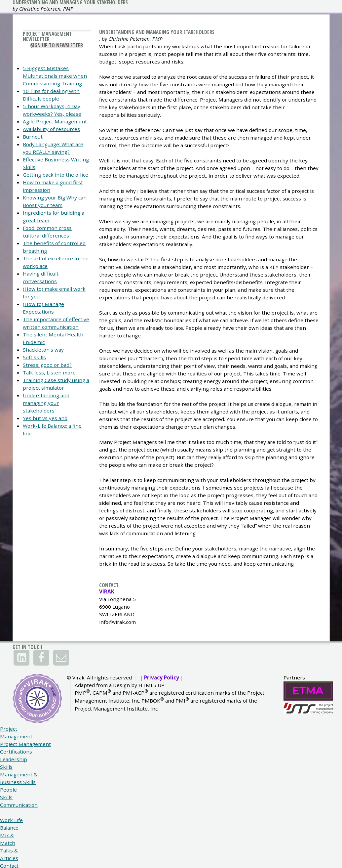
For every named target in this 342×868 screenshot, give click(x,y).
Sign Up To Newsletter (55, 117)
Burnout (33, 232)
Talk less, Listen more (49, 483)
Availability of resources (51, 225)
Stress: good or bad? (47, 476)
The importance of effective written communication (45, 430)
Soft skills (34, 468)
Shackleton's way (43, 460)
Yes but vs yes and (45, 529)
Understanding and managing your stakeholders (46, 514)
